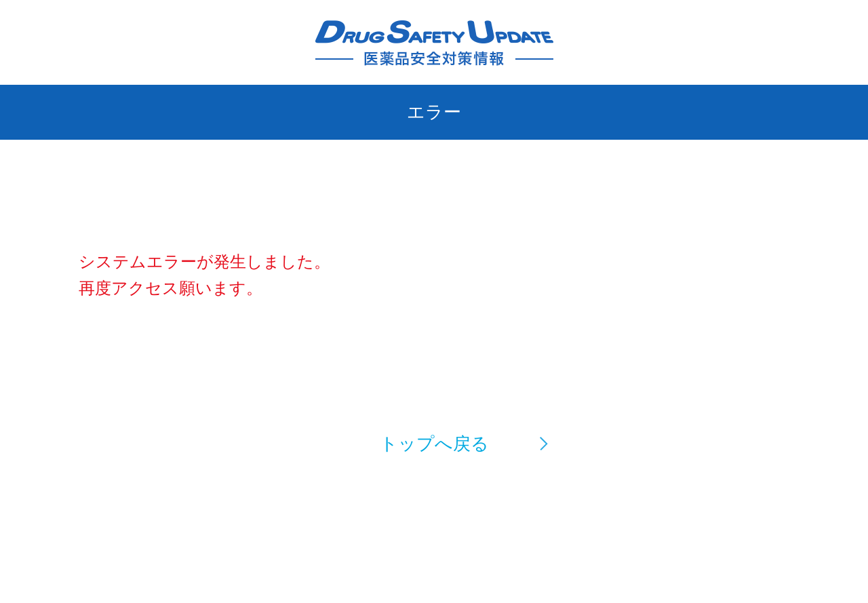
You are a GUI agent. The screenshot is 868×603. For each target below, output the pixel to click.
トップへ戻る (434, 444)
